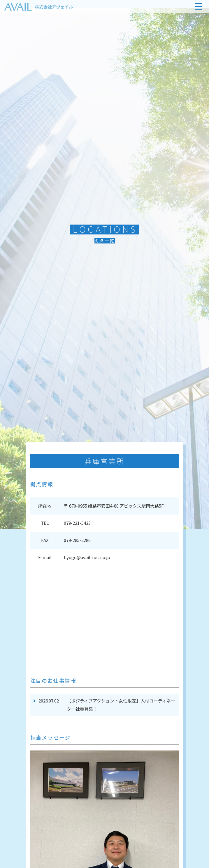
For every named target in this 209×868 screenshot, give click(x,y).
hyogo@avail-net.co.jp (87, 557)
